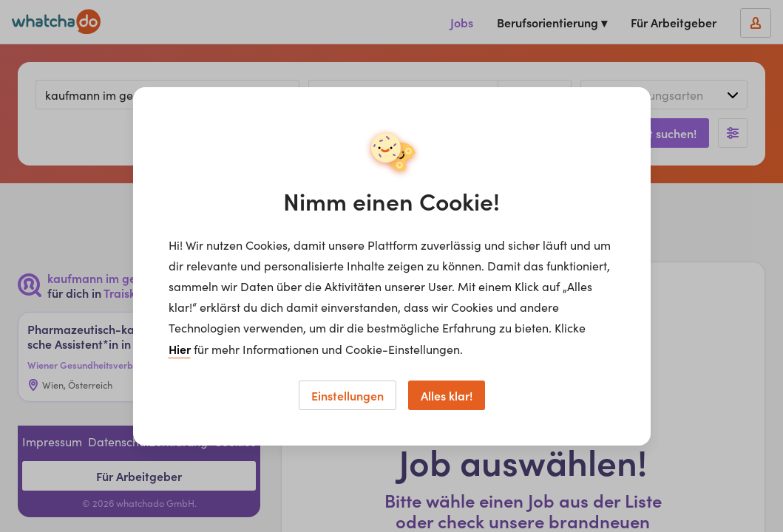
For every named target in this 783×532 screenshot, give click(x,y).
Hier (180, 349)
